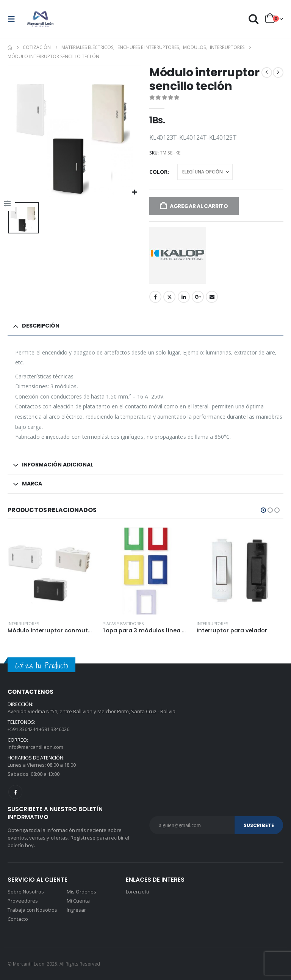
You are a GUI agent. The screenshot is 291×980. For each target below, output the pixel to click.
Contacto (18, 919)
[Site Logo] (41, 19)
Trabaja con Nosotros (32, 910)
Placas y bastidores (123, 624)
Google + (198, 297)
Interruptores (23, 624)
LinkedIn (184, 297)
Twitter (169, 297)
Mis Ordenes (81, 892)
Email (212, 297)
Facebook (155, 297)
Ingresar (76, 910)
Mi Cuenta (78, 901)
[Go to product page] (51, 571)
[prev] (267, 72)
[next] (278, 72)
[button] (14, 19)
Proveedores (23, 901)
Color (158, 172)
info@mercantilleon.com (35, 747)
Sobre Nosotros (26, 892)
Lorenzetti (137, 892)
